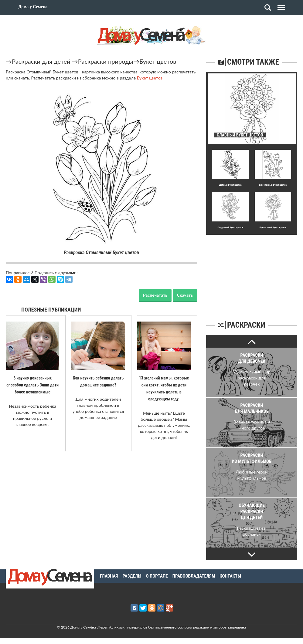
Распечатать (155, 295)
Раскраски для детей (41, 61)
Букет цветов (158, 61)
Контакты (230, 576)
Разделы (132, 576)
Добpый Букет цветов (230, 185)
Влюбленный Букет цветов (273, 185)
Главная (109, 576)
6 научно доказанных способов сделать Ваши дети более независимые (32, 385)
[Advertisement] (252, 273)
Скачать (185, 295)
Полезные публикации (51, 310)
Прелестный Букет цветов (273, 227)
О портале (157, 576)
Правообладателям (194, 576)
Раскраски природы (106, 61)
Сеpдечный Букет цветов (230, 227)
